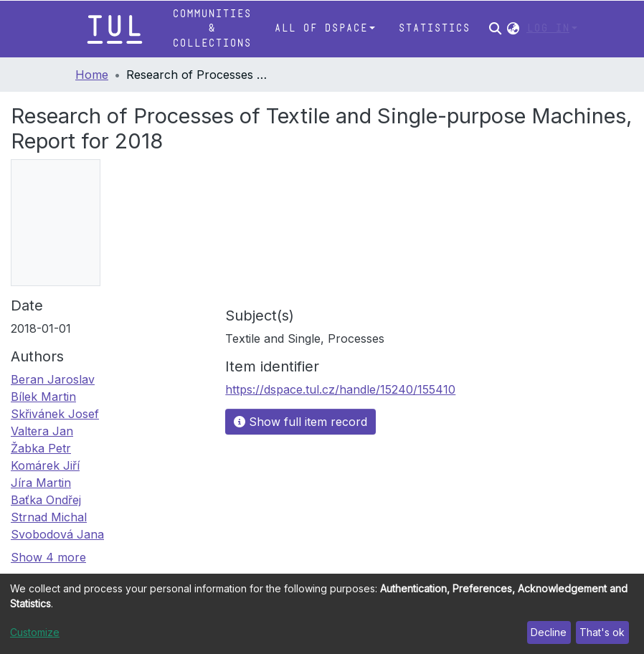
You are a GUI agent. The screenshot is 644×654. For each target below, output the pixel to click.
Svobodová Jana (57, 534)
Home (92, 75)
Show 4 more (48, 557)
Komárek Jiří (45, 465)
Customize (35, 632)
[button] (513, 29)
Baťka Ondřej (46, 500)
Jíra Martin (41, 483)
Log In (548, 28)
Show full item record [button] (300, 422)
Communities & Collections (212, 29)
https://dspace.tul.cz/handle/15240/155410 (340, 389)
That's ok (602, 632)
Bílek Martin (43, 397)
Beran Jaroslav (53, 379)
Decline (549, 632)
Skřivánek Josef (55, 414)
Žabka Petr (41, 448)
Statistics (434, 28)
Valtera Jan (42, 431)
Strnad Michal (49, 517)
